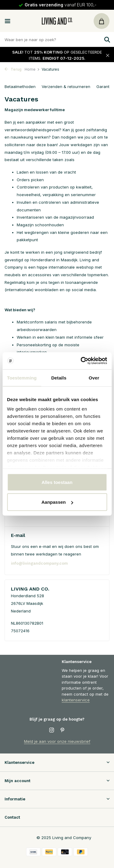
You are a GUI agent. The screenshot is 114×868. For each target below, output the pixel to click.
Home (32, 69)
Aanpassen (57, 502)
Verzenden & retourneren (66, 86)
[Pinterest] (63, 730)
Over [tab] (94, 378)
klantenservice (76, 700)
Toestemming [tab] (22, 378)
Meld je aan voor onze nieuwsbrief (57, 741)
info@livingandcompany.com (39, 563)
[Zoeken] (57, 39)
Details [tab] (59, 378)
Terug (13, 69)
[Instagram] (52, 730)
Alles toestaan (57, 482)
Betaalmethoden (20, 86)
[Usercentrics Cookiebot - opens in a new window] (81, 361)
